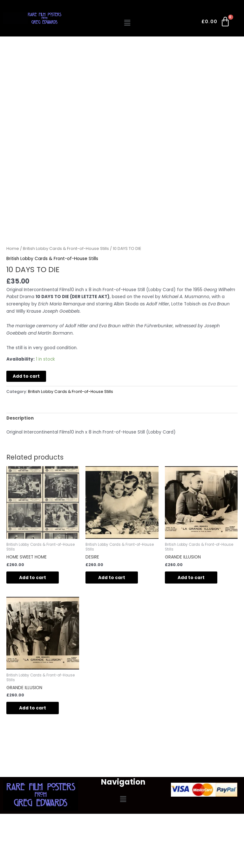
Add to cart (26, 376)
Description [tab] (20, 418)
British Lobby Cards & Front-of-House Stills (66, 248)
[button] (127, 23)
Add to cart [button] (33, 578)
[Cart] (216, 23)
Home (13, 248)
